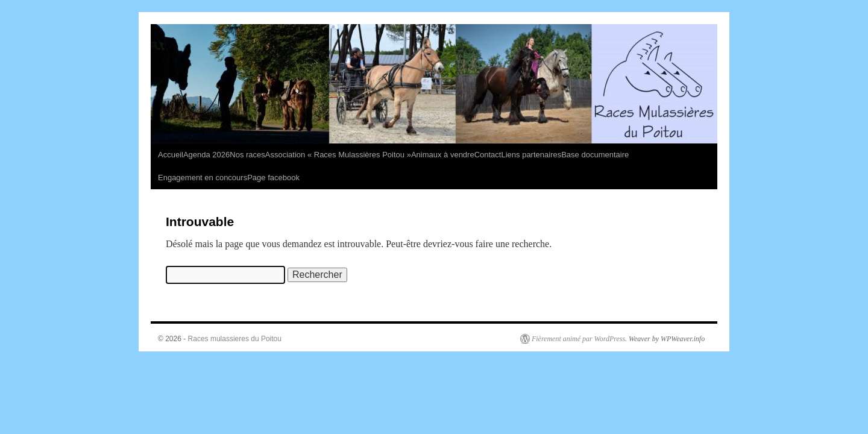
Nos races (247, 155)
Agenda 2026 (206, 155)
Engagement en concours (203, 178)
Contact (488, 155)
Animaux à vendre (443, 155)
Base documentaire (595, 155)
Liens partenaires (531, 155)
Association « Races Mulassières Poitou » (338, 155)
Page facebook (273, 178)
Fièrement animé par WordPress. (579, 339)
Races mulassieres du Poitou (235, 339)
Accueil (171, 155)
